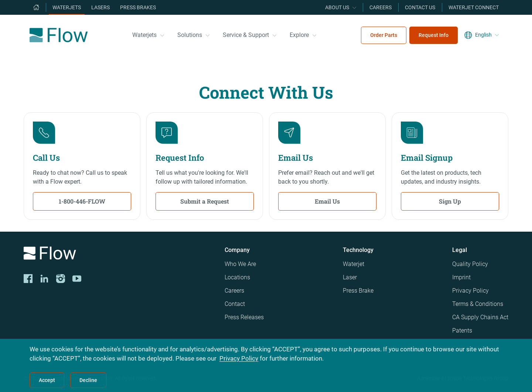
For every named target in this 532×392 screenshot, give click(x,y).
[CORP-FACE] (28, 279)
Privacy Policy (470, 291)
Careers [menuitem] (381, 7)
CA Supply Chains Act (480, 317)
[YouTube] (77, 279)
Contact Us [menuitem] (420, 7)
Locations (237, 277)
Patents (462, 330)
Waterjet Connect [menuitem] (474, 7)
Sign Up (450, 201)
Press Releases (244, 317)
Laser (350, 277)
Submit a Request (205, 201)
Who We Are (240, 264)
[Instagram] (61, 279)
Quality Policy (470, 264)
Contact (235, 304)
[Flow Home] (59, 35)
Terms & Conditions (478, 304)
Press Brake (358, 291)
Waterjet (354, 264)
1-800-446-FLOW (82, 201)
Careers (234, 291)
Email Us (327, 201)
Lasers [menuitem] (100, 7)
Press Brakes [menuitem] (138, 7)
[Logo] (118, 254)
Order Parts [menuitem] (384, 35)
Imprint (461, 277)
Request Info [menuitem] (434, 35)
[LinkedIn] (44, 279)
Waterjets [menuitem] (67, 7)
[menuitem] (36, 7)
